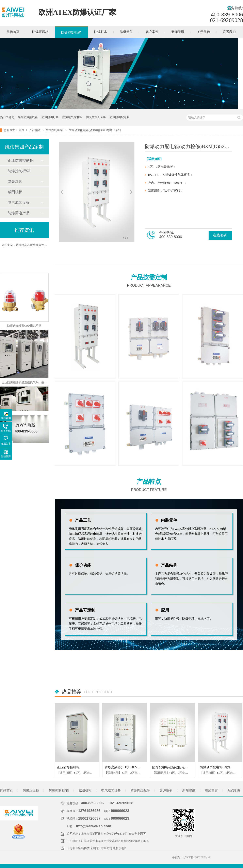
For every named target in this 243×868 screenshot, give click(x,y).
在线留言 (211, 790)
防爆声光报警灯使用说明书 (24, 327)
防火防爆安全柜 (96, 117)
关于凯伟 (204, 32)
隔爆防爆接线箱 (28, 117)
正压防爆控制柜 (68, 767)
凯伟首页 (13, 32)
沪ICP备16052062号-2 (197, 857)
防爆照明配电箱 (119, 117)
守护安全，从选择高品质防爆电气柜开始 (27, 246)
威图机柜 (15, 192)
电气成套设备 (19, 202)
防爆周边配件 (140, 790)
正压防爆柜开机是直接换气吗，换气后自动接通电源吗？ (37, 383)
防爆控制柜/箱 (71, 32)
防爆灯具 (101, 32)
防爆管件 (126, 32)
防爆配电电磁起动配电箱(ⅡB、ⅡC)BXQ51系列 (187, 767)
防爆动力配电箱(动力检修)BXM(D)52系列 (95, 130)
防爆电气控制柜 (72, 117)
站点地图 (234, 790)
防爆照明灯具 (50, 117)
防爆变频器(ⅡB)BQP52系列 (125, 767)
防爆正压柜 (40, 32)
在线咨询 (220, 235)
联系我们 (229, 32)
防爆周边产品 (19, 213)
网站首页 (6, 790)
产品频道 (35, 130)
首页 (22, 130)
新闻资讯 (178, 32)
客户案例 (152, 32)
